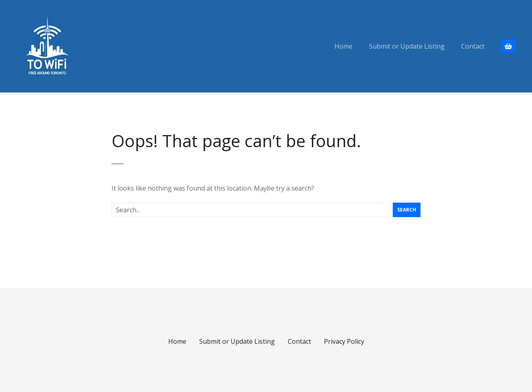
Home (343, 46)
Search (407, 210)
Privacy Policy (344, 341)
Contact (473, 46)
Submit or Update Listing (407, 46)
